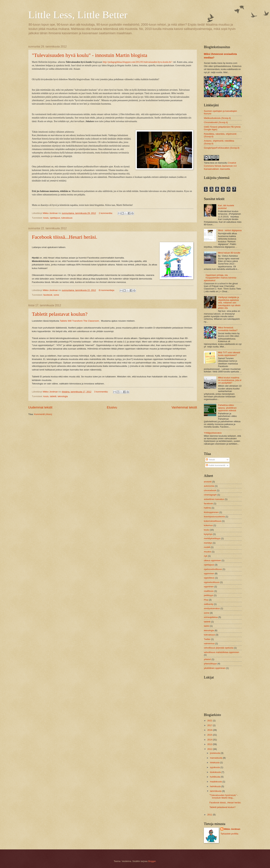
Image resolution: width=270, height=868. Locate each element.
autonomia (209, 486)
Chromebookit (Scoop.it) (216, 122)
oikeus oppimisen (212, 560)
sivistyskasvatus (212, 608)
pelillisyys (209, 595)
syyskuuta (215, 767)
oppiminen (209, 573)
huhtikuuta (215, 777)
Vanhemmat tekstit (184, 407)
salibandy (209, 604)
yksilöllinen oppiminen (215, 668)
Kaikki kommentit (216, 465)
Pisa (206, 600)
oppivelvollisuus (212, 582)
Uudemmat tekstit (40, 407)
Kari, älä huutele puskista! (226, 207)
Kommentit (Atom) (43, 414)
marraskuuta (216, 758)
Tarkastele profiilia (229, 834)
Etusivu (112, 407)
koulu (46, 218)
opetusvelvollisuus (213, 569)
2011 (210, 815)
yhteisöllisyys (210, 664)
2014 (210, 740)
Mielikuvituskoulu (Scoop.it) (217, 118)
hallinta (207, 508)
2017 (210, 725)
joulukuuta (215, 753)
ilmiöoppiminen (211, 512)
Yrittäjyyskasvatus (213, 433)
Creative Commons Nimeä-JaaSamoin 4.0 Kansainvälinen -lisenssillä (220, 166)
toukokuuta (216, 772)
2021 (210, 721)
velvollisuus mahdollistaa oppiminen (222, 652)
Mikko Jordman (232, 829)
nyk (206, 556)
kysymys (208, 534)
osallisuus (209, 591)
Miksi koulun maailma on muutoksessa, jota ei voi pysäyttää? (230, 380)
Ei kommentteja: (107, 290)
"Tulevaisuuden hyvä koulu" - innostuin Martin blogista (90, 55)
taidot (207, 626)
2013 (210, 744)
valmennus (209, 643)
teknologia (63, 396)
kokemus (208, 525)
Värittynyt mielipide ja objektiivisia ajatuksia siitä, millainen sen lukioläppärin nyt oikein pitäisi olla (229, 303)
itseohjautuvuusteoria (214, 517)
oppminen (209, 587)
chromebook (210, 490)
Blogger (152, 861)
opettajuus (55, 218)
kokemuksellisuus (213, 521)
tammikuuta (216, 791)
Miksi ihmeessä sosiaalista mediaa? (228, 329)
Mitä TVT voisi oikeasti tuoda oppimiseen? (229, 354)
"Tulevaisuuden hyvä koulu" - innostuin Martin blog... (224, 796)
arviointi (208, 482)
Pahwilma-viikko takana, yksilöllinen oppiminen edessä (227, 408)
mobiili (207, 547)
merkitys (208, 543)
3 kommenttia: (101, 392)
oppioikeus (209, 578)
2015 (210, 735)
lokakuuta (215, 762)
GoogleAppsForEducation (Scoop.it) (222, 148)
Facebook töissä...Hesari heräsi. (65, 237)
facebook (48, 295)
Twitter (207, 639)
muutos (207, 552)
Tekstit (210, 460)
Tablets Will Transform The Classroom (79, 321)
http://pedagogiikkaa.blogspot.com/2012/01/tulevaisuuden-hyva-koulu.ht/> (138, 62)
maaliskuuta (216, 782)
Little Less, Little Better (78, 15)
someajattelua (211, 617)
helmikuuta (216, 786)
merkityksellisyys (212, 538)
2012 (210, 749)
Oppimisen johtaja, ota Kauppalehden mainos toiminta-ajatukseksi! (220, 278)
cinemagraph (210, 495)
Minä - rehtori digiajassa (230, 230)
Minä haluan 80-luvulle (229, 253)
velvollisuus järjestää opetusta (219, 648)
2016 (210, 730)
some (56, 295)
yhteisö (207, 659)
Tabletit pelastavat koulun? (60, 314)
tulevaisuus (67, 218)
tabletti (53, 396)
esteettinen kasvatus (214, 499)
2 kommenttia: (106, 213)
